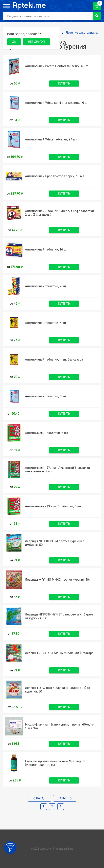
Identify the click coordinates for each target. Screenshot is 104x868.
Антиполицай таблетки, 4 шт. (46, 323)
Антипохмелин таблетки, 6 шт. (47, 433)
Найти (97, 16)
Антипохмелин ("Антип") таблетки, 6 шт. (53, 506)
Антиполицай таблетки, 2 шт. (46, 286)
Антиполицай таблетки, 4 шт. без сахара (54, 360)
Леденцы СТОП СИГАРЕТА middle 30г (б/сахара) (60, 653)
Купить (64, 83)
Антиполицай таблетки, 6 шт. (46, 396)
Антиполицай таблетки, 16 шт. (47, 249)
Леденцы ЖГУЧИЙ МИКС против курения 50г (58, 580)
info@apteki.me (64, 849)
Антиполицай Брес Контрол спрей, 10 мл (55, 176)
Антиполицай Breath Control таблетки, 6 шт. (57, 66)
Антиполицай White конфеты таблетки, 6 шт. (57, 103)
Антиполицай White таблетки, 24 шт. (51, 139)
